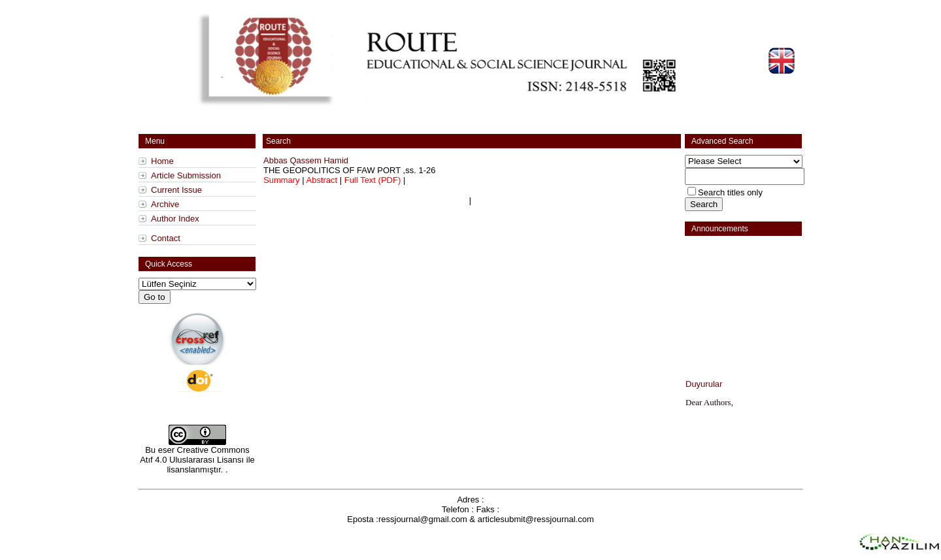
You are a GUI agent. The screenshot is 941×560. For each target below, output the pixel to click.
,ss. (349, 170)
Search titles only (730, 192)
